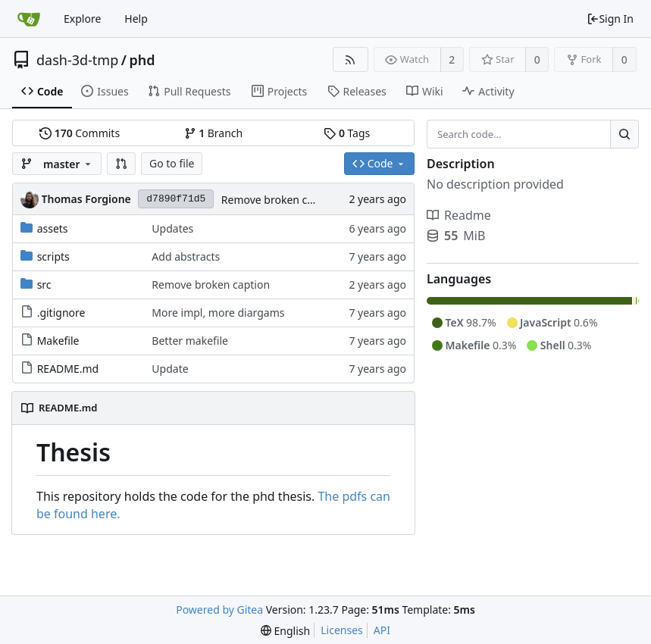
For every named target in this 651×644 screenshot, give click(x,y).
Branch (214, 133)
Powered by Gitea (219, 610)
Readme (459, 215)
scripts (53, 256)
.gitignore (61, 313)
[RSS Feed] (351, 59)
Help (136, 19)
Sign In (610, 19)
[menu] (285, 631)
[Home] (29, 19)
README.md (68, 369)
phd (142, 60)
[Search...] (624, 134)
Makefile (58, 341)
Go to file (172, 163)
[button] (121, 164)
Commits (80, 133)
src (44, 284)
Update (170, 369)
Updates (172, 228)
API (382, 630)
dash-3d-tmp (77, 60)
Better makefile (190, 341)
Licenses (342, 630)
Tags (347, 133)
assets (53, 228)
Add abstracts (186, 256)
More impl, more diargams (218, 313)
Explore (82, 19)
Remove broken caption (280, 200)
